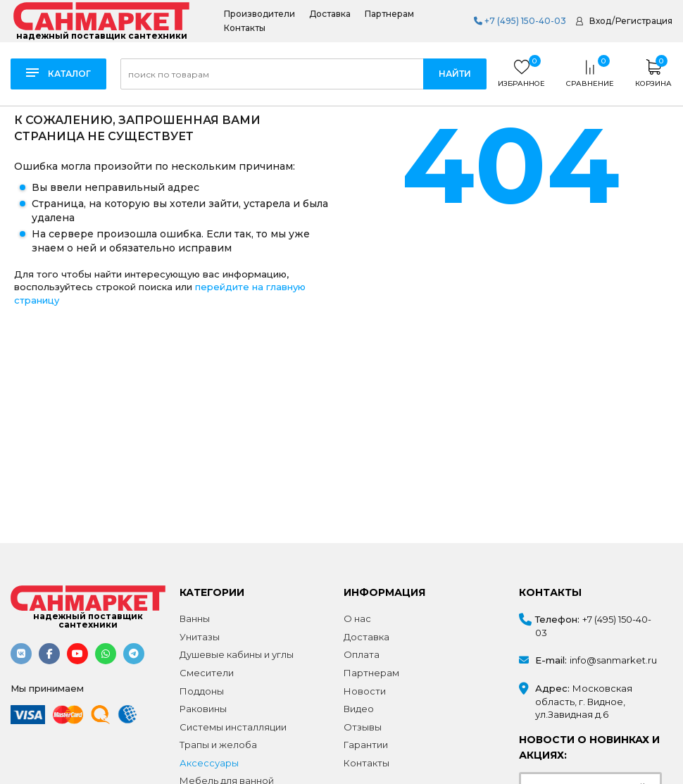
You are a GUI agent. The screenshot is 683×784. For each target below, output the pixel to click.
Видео (359, 709)
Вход (600, 21)
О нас (357, 618)
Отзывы (363, 727)
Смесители (207, 673)
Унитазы (200, 637)
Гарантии (366, 745)
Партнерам (389, 14)
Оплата (362, 654)
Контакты (245, 28)
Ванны (195, 618)
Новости (365, 691)
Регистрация (644, 21)
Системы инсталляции (233, 727)
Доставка (330, 14)
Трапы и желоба (218, 745)
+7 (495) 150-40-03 (520, 21)
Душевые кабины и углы (237, 654)
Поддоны (202, 691)
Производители (259, 14)
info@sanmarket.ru (613, 660)
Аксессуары (209, 763)
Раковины (203, 709)
